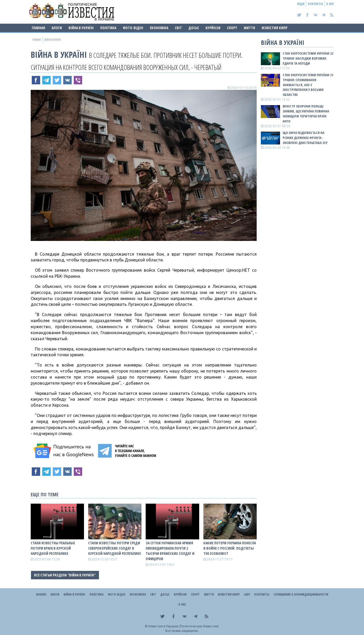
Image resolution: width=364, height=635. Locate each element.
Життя (249, 28)
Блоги (57, 28)
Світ (178, 28)
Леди (301, 4)
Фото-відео (133, 28)
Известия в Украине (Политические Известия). (184, 626)
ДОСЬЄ (194, 28)
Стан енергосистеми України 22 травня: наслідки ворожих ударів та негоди (308, 58)
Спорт (232, 28)
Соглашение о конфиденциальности (301, 594)
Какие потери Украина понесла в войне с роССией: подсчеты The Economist (230, 548)
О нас (330, 4)
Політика (108, 28)
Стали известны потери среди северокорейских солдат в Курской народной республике (115, 548)
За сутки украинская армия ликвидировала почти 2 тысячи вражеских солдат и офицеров (170, 551)
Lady (247, 594)
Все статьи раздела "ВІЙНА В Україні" (65, 575)
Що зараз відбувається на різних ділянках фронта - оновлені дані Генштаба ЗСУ (305, 138)
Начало (41, 594)
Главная (38, 28)
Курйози (213, 28)
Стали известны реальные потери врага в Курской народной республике (53, 548)
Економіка (159, 28)
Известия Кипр (275, 28)
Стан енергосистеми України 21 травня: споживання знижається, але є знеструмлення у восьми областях (308, 85)
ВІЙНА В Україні (81, 28)
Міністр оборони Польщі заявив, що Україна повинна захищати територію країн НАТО (306, 114)
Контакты (315, 4)
